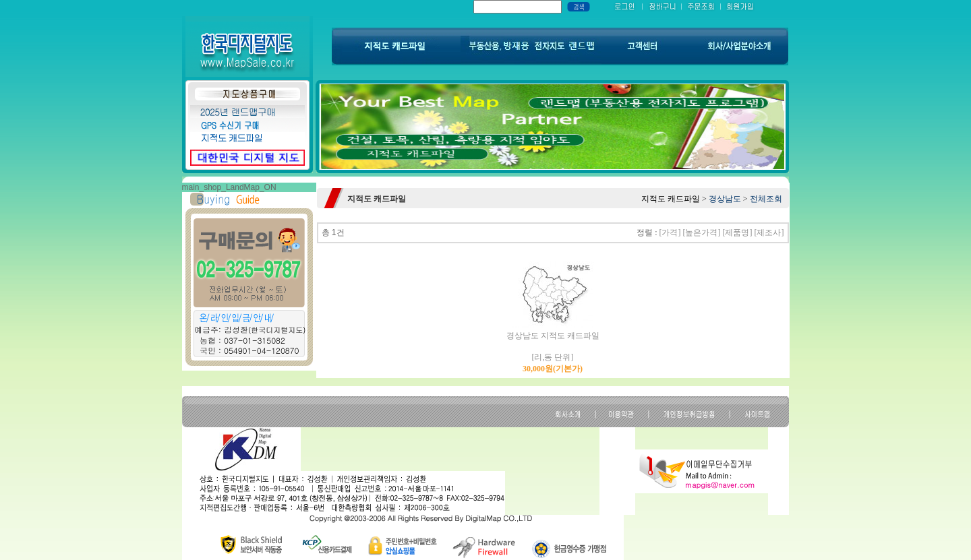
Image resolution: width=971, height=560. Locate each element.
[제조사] (769, 232)
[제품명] (738, 232)
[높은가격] (702, 232)
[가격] (670, 232)
